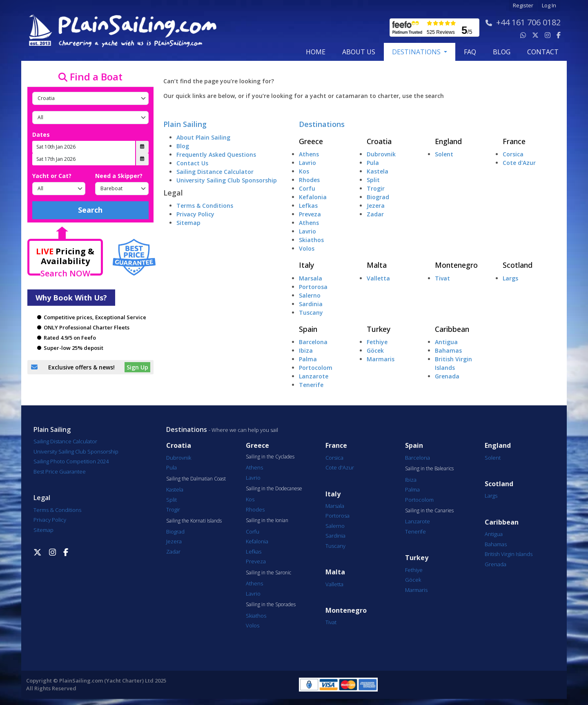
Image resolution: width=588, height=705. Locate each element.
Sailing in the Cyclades (270, 457)
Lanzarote (314, 376)
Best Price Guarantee (60, 471)
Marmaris (381, 359)
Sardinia (311, 304)
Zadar (375, 214)
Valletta (378, 278)
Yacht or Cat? (52, 176)
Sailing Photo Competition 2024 (71, 461)
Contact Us (192, 163)
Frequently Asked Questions (216, 155)
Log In (549, 6)
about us (359, 52)
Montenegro (456, 265)
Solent (444, 154)
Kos (304, 171)
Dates (41, 135)
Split (373, 180)
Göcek (375, 350)
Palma (308, 359)
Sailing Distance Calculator (215, 172)
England (448, 141)
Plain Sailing (185, 124)
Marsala (311, 278)
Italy (306, 265)
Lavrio (307, 163)
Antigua (446, 342)
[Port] (90, 118)
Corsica (513, 154)
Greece (311, 141)
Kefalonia (313, 197)
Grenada (447, 376)
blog (502, 52)
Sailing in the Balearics (429, 469)
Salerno (310, 295)
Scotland (518, 265)
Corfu (307, 188)
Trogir (376, 188)
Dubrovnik (381, 154)
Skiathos (311, 240)
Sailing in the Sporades (271, 605)
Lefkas (308, 206)
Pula (373, 163)
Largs (510, 278)
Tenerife (311, 385)
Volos (307, 248)
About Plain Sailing (203, 137)
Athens (309, 154)
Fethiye (377, 342)
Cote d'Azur (519, 163)
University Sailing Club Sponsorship (227, 180)
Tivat (442, 278)
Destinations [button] (417, 52)
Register (523, 6)
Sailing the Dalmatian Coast (196, 479)
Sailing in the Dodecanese (274, 489)
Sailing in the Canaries (429, 511)
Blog (183, 146)
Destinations (322, 124)
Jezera (376, 206)
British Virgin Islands (509, 554)
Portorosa (313, 287)
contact (543, 52)
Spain (308, 329)
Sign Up (137, 367)
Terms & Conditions (205, 206)
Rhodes (309, 180)
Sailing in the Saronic (268, 573)
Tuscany (311, 312)
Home (316, 52)
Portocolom (316, 368)
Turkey (379, 329)
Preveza (310, 214)
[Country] (90, 98)
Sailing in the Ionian (267, 520)
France (514, 141)
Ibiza (306, 350)
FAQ (470, 52)
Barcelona (313, 342)
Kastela (378, 171)
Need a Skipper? (119, 176)
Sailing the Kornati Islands (194, 521)
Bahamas (448, 350)
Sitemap (188, 223)
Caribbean (452, 329)
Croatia (379, 141)
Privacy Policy (195, 214)
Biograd (378, 197)
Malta (377, 265)
